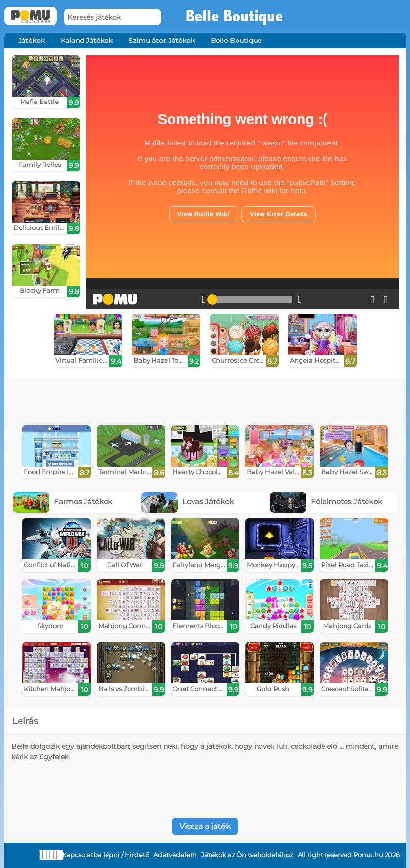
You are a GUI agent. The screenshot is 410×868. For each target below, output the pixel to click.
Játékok (31, 41)
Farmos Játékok (63, 502)
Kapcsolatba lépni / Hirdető (106, 855)
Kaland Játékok (86, 41)
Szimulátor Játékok (162, 41)
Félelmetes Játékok (326, 502)
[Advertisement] (162, 399)
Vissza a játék (205, 826)
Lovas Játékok (187, 502)
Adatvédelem (175, 855)
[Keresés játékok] (112, 17)
